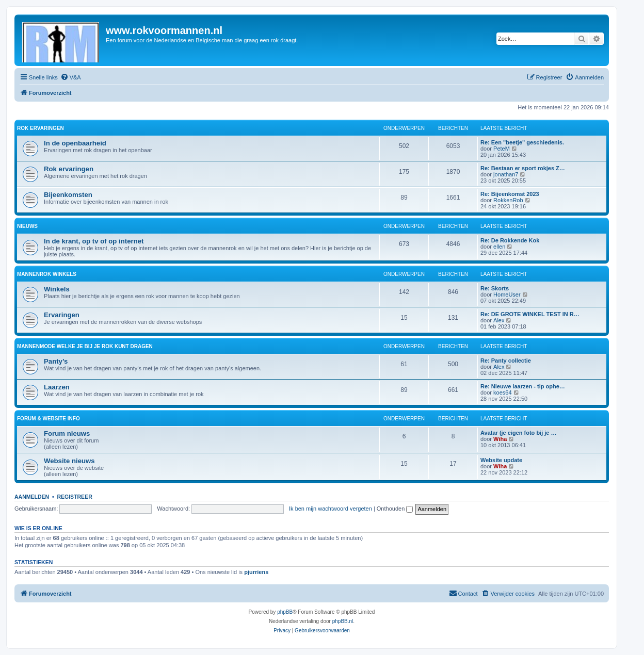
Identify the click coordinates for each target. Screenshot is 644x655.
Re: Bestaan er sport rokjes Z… (523, 168)
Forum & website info (49, 419)
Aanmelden (32, 497)
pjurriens (256, 572)
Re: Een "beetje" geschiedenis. (522, 142)
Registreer (74, 497)
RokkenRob (508, 200)
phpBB (285, 612)
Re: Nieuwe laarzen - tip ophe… (523, 386)
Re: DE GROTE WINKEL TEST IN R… (530, 314)
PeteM (502, 149)
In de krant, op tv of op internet (94, 241)
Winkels (57, 289)
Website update (501, 460)
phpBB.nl (343, 621)
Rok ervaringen (41, 128)
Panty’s (56, 361)
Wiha (500, 439)
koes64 (502, 392)
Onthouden (395, 509)
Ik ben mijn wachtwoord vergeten (331, 509)
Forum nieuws (67, 433)
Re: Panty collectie (506, 361)
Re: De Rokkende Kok (510, 240)
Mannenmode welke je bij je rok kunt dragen (85, 346)
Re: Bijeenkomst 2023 (510, 194)
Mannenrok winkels (47, 274)
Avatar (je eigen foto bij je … (519, 433)
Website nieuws (69, 461)
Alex (499, 320)
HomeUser (507, 294)
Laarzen (57, 387)
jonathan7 (506, 174)
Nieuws (27, 226)
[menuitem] (71, 77)
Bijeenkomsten (68, 195)
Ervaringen (62, 315)
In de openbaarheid (75, 143)
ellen (499, 247)
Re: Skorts (495, 288)
